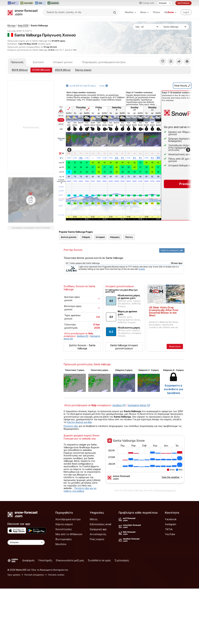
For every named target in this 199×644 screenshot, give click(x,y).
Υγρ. (61, 177)
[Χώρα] (147, 27)
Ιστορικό (100, 237)
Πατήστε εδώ (71, 426)
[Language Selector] (165, 3)
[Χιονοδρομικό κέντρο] (175, 27)
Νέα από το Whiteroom (69, 534)
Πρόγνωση (17, 62)
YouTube (170, 534)
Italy (23, 25)
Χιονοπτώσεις (64, 529)
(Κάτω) (63, 70)
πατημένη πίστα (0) (139, 405)
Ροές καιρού (97, 539)
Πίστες (129, 237)
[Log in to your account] (186, 12)
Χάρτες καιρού (83, 70)
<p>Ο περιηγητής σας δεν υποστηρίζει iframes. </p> (145, 461)
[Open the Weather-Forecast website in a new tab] (53, 3)
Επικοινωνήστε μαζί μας (70, 560)
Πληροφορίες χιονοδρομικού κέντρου (104, 62)
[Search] (115, 12)
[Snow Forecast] (23, 12)
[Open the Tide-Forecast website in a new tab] (40, 3)
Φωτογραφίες (64, 539)
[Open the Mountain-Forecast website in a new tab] (27, 3)
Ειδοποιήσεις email (100, 524)
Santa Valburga (39, 25)
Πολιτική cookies (56, 575)
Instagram (171, 524)
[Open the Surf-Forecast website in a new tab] (13, 3)
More (61, 140)
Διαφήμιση (28, 560)
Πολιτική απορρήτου (34, 575)
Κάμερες (115, 237)
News (145, 12)
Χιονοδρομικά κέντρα (68, 519)
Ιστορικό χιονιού (63, 62)
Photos (157, 12)
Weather (130, 12)
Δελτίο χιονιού (69, 237)
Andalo (142, 269)
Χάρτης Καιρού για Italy (79, 422)
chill (61, 172)
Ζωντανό (38, 62)
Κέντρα (12, 25)
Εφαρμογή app (98, 529)
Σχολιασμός (122, 560)
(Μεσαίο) (41, 70)
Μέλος (94, 519)
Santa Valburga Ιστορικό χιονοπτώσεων (124, 347)
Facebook (171, 519)
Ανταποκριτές (98, 534)
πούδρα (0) (82, 336)
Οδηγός (86, 237)
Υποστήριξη (45, 560)
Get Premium (183, 3)
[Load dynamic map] (31, 200)
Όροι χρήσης (14, 575)
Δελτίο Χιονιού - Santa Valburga (82, 347)
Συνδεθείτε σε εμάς (99, 560)
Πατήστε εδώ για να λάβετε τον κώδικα (80, 490)
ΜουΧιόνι (61, 544)
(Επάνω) (20, 70)
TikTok (169, 529)
